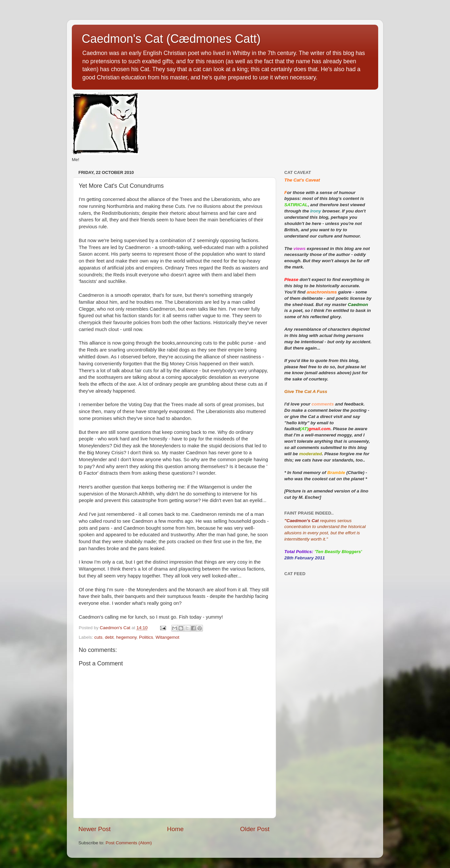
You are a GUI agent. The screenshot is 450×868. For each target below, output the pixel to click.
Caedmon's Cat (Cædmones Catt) (171, 39)
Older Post (255, 829)
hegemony (126, 637)
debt (109, 637)
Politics (146, 637)
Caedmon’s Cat (302, 521)
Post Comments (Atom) (129, 843)
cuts (98, 637)
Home (175, 829)
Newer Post (95, 829)
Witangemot (167, 637)
